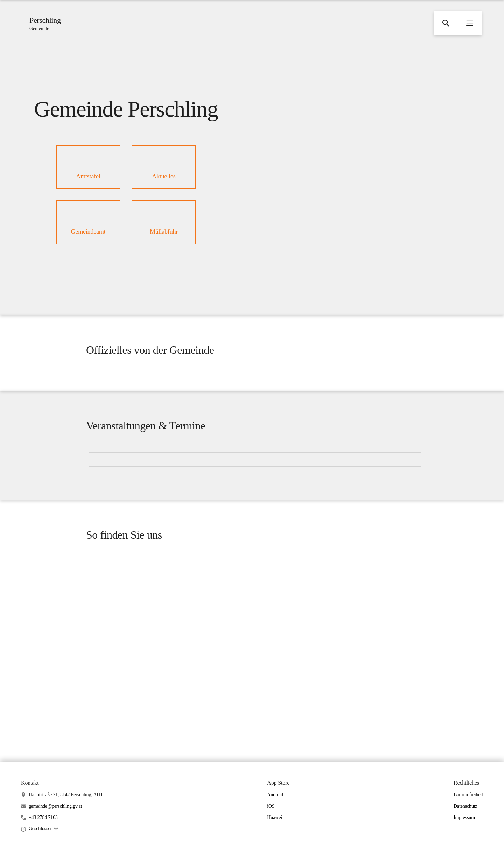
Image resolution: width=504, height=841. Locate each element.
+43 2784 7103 (43, 817)
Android (275, 795)
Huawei (275, 817)
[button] (446, 23)
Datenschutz (465, 806)
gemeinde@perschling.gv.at (55, 806)
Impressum (464, 817)
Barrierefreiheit (468, 795)
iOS (271, 806)
